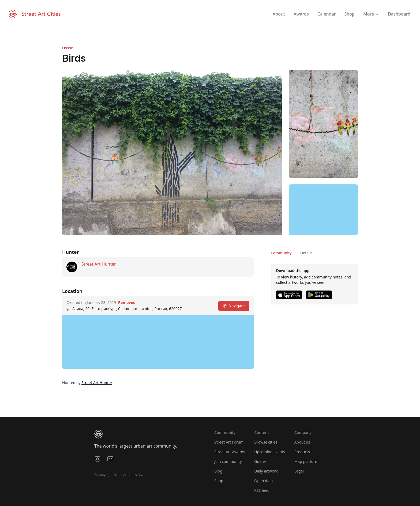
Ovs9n (68, 48)
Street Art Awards (230, 452)
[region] (323, 210)
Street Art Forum (229, 442)
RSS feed (262, 490)
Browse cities (266, 442)
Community (281, 253)
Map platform (306, 461)
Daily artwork (266, 471)
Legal (299, 471)
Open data (263, 481)
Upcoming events (270, 452)
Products (302, 452)
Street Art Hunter (99, 264)
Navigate (234, 306)
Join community (228, 461)
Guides (260, 461)
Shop (219, 481)
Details (306, 253)
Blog (218, 471)
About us (302, 442)
